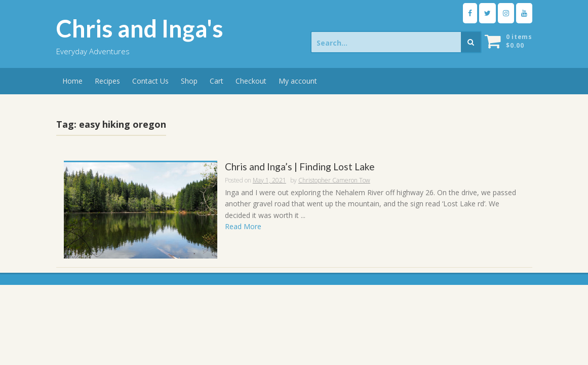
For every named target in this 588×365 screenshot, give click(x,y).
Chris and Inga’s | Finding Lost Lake (300, 167)
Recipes (107, 81)
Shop (189, 81)
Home (72, 81)
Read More (243, 226)
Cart (217, 81)
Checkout (251, 81)
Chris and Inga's (140, 28)
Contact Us (150, 81)
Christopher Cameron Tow (334, 180)
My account (298, 81)
